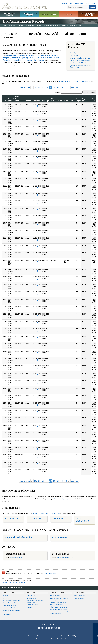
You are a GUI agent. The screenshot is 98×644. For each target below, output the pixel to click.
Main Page (74, 53)
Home (5, 26)
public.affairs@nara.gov (65, 557)
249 (66, 88)
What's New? (79, 593)
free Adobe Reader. (25, 572)
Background (74, 55)
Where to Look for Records (59, 607)
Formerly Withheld (28, 100)
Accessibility (32, 636)
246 (54, 88)
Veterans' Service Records (29, 14)
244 (47, 88)
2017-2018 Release (82, 520)
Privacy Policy (41, 636)
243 (43, 88)
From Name (66, 100)
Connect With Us (49, 625)
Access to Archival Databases (12, 608)
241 (35, 88)
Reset (93, 92)
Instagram (46, 628)
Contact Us (92, 3)
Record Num (11, 100)
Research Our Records (10, 14)
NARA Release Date (18, 99)
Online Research (10, 593)
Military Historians (32, 598)
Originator (86, 100)
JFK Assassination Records (32, 26)
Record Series (94, 100)
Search (92, 7)
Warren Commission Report (80, 58)
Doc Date (36, 101)
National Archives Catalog (11, 603)
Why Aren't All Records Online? (60, 609)
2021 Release (59, 518)
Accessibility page (50, 573)
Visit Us (69, 14)
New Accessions (79, 598)
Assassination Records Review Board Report (81, 66)
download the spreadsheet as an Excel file (74, 81)
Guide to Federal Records (58, 602)
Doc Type (46, 101)
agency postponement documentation (46, 513)
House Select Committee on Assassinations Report (80, 62)
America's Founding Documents (88, 14)
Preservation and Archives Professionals (35, 601)
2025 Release (11, 518)
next (73, 88)
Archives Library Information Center (12, 611)
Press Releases (60, 537)
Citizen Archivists (68, 3)
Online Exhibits (7, 614)
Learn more (80, 640)
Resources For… (33, 593)
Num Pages (78, 100)
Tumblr (49, 628)
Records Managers (32, 605)
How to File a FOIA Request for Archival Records (60, 613)
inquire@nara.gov (16, 557)
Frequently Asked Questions (19, 537)
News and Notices (80, 596)
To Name (60, 100)
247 (58, 88)
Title (73, 101)
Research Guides (57, 593)
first (21, 88)
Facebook (39, 628)
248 (62, 88)
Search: (58, 92)
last (77, 88)
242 (39, 88)
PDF (35, 106)
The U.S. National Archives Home (24, 6)
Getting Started (55, 596)
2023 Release (35, 518)
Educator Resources (49, 14)
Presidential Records (9, 605)
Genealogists (31, 596)
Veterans (29, 607)
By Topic (5, 596)
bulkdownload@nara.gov (61, 499)
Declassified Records (57, 605)
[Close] (96, 625)
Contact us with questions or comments (14, 583)
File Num (53, 100)
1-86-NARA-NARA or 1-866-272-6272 (49, 641)
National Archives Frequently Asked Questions (59, 599)
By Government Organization (12, 601)
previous (27, 88)
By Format (6, 598)
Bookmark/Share (81, 3)
